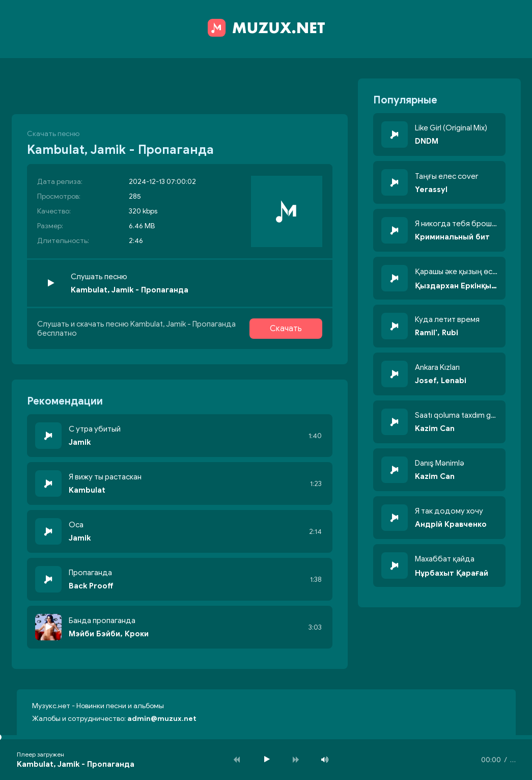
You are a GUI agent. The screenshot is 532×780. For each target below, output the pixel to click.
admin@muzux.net (162, 719)
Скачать (286, 329)
